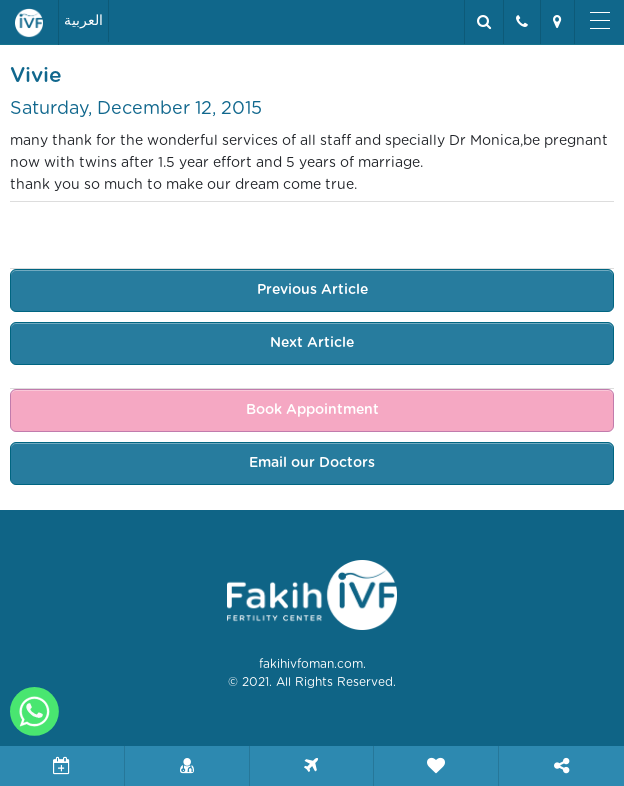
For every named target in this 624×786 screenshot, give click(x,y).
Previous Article (312, 290)
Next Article (312, 343)
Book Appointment (312, 410)
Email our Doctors (312, 463)
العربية (83, 21)
